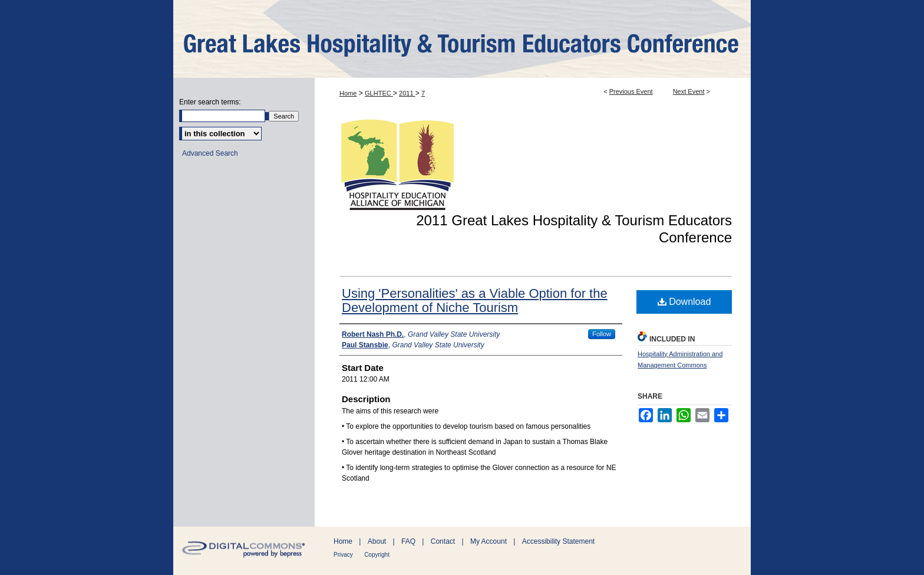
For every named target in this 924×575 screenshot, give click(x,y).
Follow (602, 334)
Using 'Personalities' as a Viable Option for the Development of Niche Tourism (475, 300)
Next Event (689, 91)
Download (684, 302)
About (377, 541)
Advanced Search (210, 153)
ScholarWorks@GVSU (462, 39)
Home (348, 93)
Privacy (343, 555)
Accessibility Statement (558, 541)
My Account (489, 541)
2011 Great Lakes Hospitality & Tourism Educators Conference (574, 229)
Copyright (377, 555)
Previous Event (631, 91)
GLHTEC (379, 93)
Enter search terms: (210, 102)
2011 (407, 93)
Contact (443, 541)
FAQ (408, 541)
